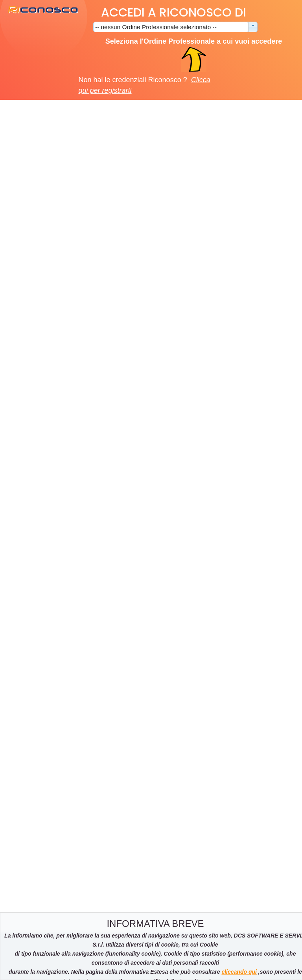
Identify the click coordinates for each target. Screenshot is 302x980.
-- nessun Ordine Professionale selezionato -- (156, 27)
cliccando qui (239, 972)
